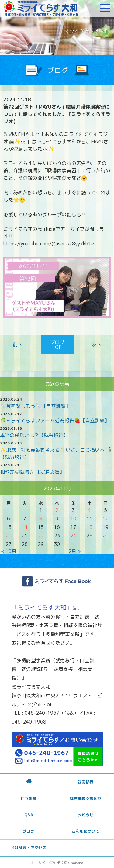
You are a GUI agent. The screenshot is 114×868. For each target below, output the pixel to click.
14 (25, 527)
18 (89, 527)
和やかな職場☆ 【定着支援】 (32, 472)
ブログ (28, 831)
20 (9, 536)
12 (105, 519)
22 (41, 536)
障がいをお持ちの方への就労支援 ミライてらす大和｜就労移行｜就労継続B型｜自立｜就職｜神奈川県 (41, 8)
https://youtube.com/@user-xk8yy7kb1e (49, 244)
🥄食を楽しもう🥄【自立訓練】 (35, 406)
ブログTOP (57, 345)
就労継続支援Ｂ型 (85, 798)
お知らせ (85, 815)
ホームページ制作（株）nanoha (57, 863)
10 (73, 519)
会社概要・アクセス (28, 848)
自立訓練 (29, 798)
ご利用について (86, 831)
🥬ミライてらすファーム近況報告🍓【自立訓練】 (55, 421)
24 (73, 536)
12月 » (73, 551)
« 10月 (9, 551)
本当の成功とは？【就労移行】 (34, 435)
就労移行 (85, 782)
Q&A (29, 815)
